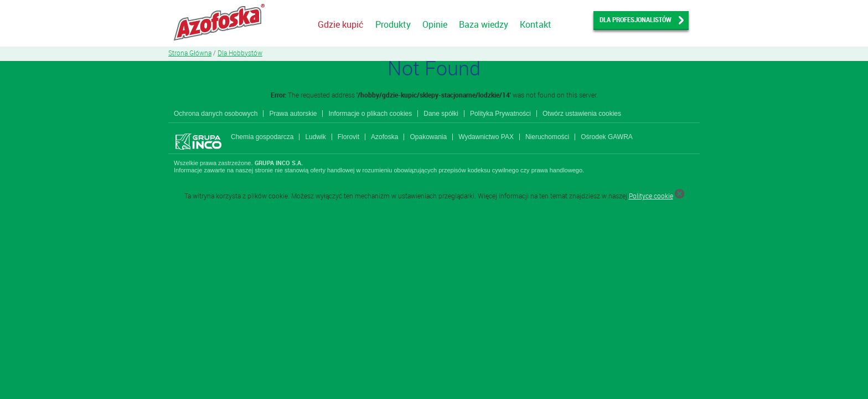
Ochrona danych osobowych (216, 114)
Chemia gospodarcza (262, 137)
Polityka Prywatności (500, 114)
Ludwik (315, 137)
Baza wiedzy (484, 24)
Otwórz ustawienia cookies (582, 114)
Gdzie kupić (341, 24)
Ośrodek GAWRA (607, 137)
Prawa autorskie (293, 114)
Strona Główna (190, 53)
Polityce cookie (651, 196)
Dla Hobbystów (240, 53)
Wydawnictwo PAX (486, 137)
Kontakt (536, 24)
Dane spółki (441, 114)
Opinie (435, 24)
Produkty (393, 24)
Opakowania (428, 137)
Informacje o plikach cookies (370, 114)
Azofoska (384, 137)
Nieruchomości (547, 137)
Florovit (348, 137)
